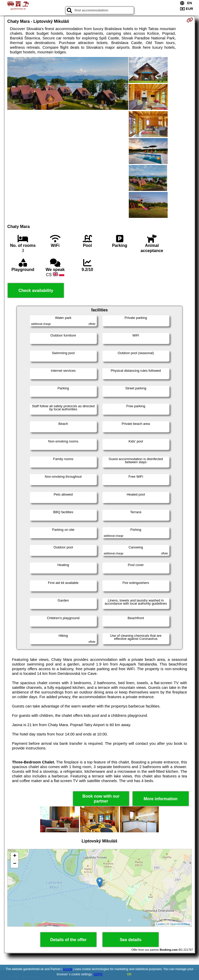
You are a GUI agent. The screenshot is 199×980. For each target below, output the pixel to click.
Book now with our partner (101, 799)
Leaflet (161, 924)
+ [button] (15, 856)
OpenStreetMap (180, 924)
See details (131, 940)
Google (68, 969)
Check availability (36, 291)
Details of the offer (68, 940)
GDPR (98, 974)
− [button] (15, 864)
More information (161, 799)
